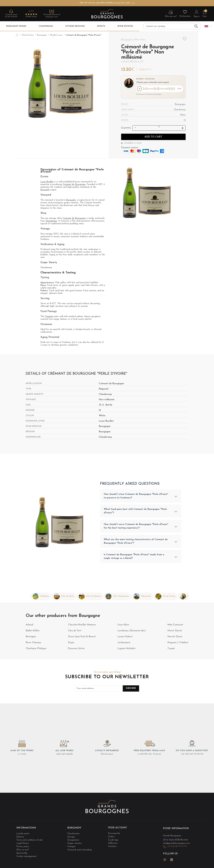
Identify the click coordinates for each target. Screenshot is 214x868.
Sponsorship (22, 852)
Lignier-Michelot (127, 650)
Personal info (114, 834)
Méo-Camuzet (175, 626)
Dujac (71, 644)
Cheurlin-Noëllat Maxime (82, 626)
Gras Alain (123, 626)
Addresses (113, 843)
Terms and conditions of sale (30, 840)
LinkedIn (172, 859)
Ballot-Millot (33, 632)
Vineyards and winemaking (80, 849)
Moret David (174, 632)
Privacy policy (23, 846)
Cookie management (26, 855)
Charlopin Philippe (36, 650)
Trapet (171, 650)
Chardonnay (51, 221)
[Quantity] (159, 127)
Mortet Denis (175, 638)
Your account (118, 829)
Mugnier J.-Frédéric (178, 644)
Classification (74, 834)
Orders (111, 837)
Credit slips (113, 840)
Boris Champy (33, 644)
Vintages (72, 846)
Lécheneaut (124, 644)
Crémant (49, 317)
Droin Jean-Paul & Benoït (82, 638)
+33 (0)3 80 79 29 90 (192, 755)
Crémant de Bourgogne (74, 185)
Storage (71, 837)
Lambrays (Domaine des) (132, 632)
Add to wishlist (185, 41)
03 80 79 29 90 (11, 17)
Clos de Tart (75, 632)
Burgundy (45, 190)
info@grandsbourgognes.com (177, 844)
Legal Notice (23, 843)
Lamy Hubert (125, 638)
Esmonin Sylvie (76, 650)
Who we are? (23, 849)
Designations (74, 840)
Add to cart (153, 137)
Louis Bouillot (132, 62)
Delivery (20, 837)
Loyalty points (23, 834)
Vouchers (112, 846)
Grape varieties (75, 843)
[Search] (172, 26)
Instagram (165, 859)
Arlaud (29, 626)
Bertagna (31, 638)
